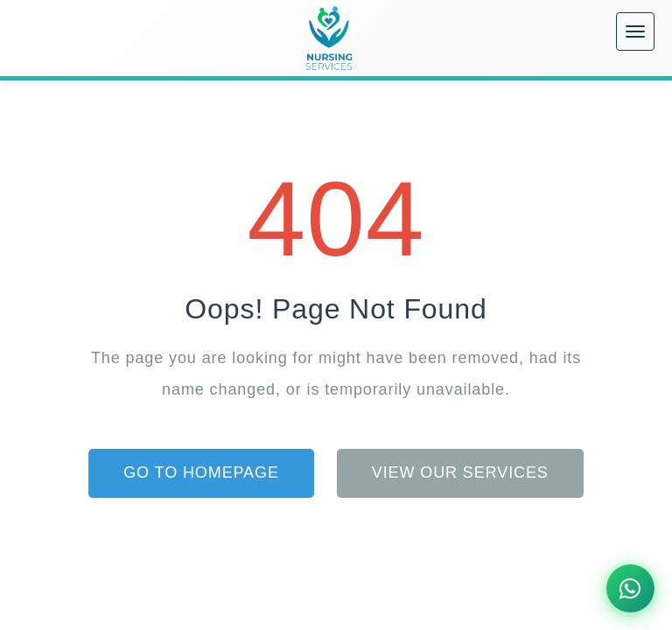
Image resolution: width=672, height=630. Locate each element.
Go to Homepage (201, 472)
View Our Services (460, 472)
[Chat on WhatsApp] (630, 588)
